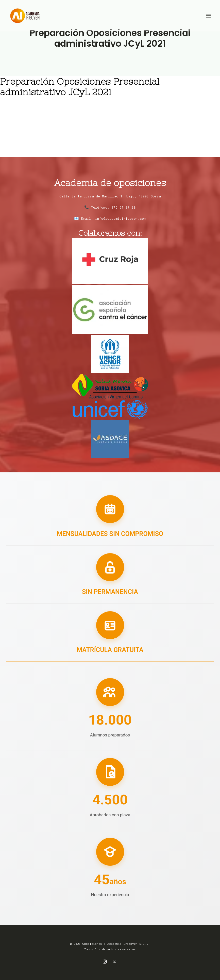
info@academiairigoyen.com (121, 218)
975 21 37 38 (124, 207)
